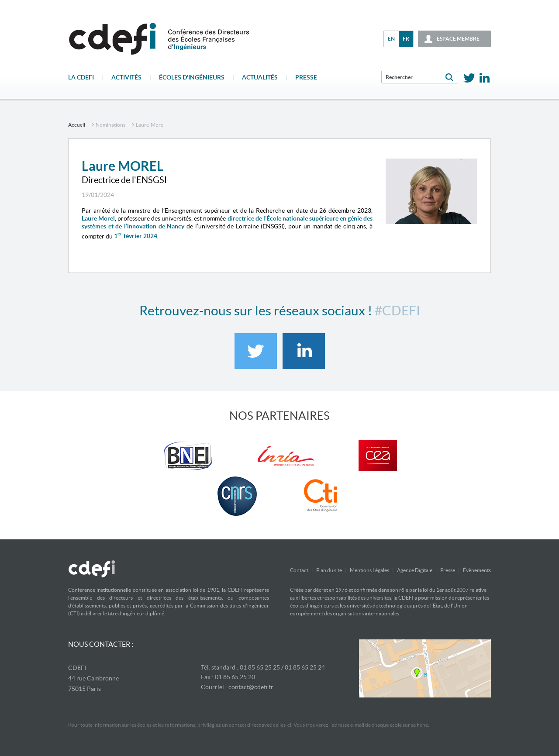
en (391, 39)
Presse (306, 77)
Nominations (110, 125)
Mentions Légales (369, 570)
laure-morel (150, 125)
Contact (299, 570)
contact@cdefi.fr (251, 687)
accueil (77, 125)
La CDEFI (81, 77)
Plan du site (329, 570)
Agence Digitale (415, 570)
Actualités (260, 77)
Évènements (477, 570)
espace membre (458, 39)
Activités (126, 77)
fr (406, 39)
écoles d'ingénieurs (192, 77)
